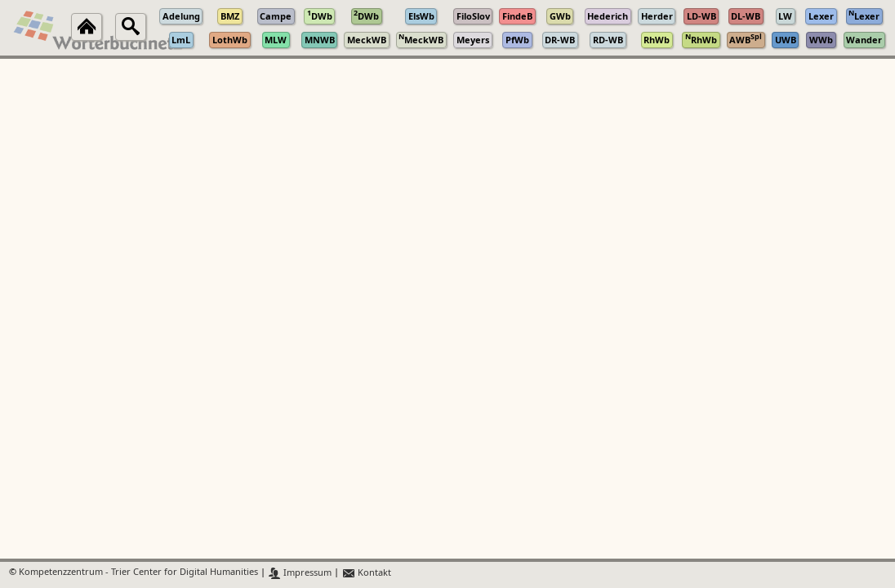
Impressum (300, 573)
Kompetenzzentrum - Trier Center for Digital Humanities (138, 573)
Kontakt (366, 573)
